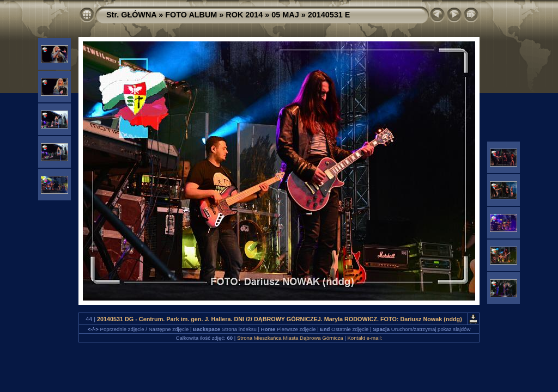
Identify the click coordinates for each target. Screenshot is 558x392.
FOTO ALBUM (191, 15)
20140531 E (329, 15)
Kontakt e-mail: (365, 338)
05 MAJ (285, 15)
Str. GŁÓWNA (131, 15)
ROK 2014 (244, 15)
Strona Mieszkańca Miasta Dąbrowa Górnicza (290, 338)
